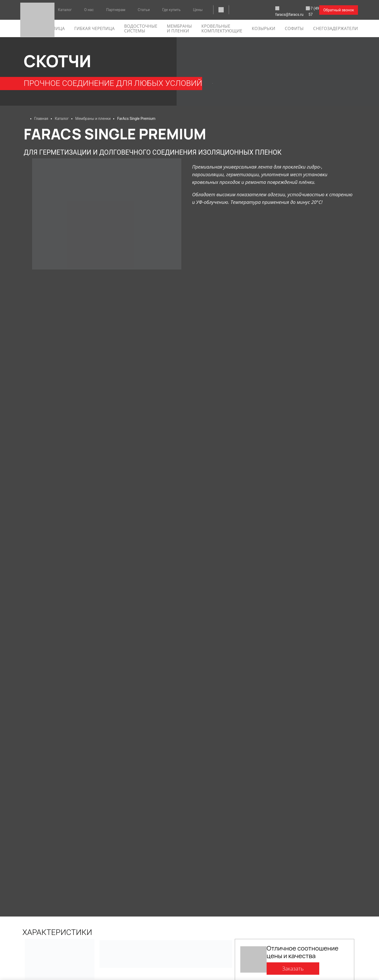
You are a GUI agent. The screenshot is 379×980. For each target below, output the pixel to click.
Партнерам (116, 10)
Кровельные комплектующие (222, 28)
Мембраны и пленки (179, 28)
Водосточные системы (141, 28)
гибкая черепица (94, 28)
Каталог (65, 10)
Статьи (144, 10)
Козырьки (264, 28)
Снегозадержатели (336, 28)
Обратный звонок (339, 10)
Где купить (171, 10)
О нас (89, 10)
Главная (41, 119)
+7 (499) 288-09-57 (294, 10)
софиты (294, 28)
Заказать (293, 969)
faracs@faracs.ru (251, 10)
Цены (198, 10)
